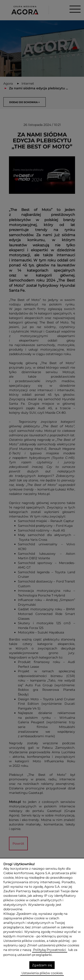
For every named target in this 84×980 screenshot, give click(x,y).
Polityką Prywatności (50, 950)
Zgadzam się (42, 965)
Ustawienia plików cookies (42, 973)
